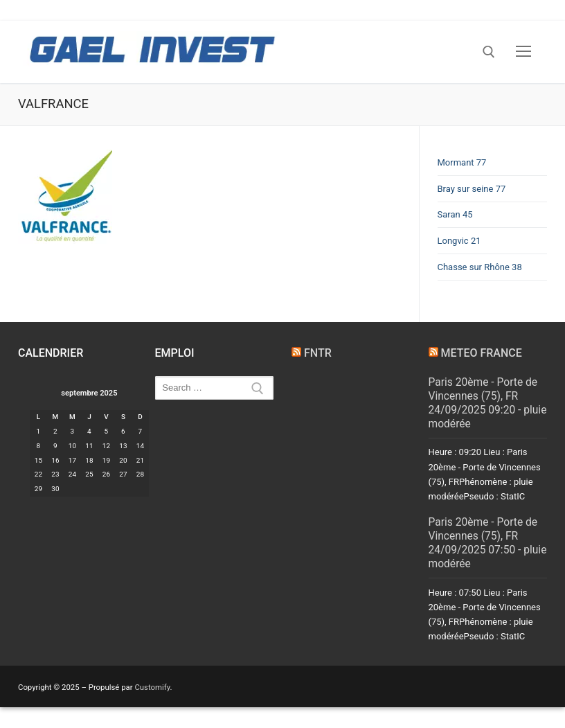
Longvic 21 (459, 241)
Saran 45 (455, 214)
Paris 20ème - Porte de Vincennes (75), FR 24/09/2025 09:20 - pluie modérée (488, 403)
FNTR (318, 353)
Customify (152, 687)
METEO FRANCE (481, 353)
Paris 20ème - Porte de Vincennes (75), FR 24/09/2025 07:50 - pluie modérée (488, 543)
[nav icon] (523, 52)
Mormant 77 (462, 162)
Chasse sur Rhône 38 (480, 267)
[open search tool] (489, 52)
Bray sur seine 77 (472, 189)
